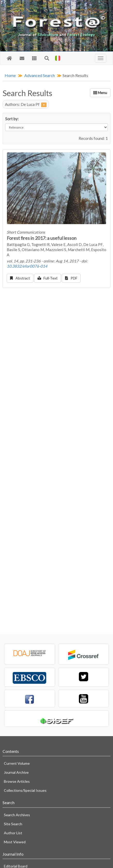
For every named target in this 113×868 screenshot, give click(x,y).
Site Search (13, 824)
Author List (13, 833)
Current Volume (17, 763)
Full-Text (48, 278)
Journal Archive (16, 772)
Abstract (20, 278)
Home (10, 75)
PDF (71, 278)
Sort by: (12, 119)
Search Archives (17, 815)
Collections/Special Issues (25, 790)
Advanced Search (40, 75)
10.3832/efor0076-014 (27, 266)
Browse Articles (17, 781)
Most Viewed (15, 842)
